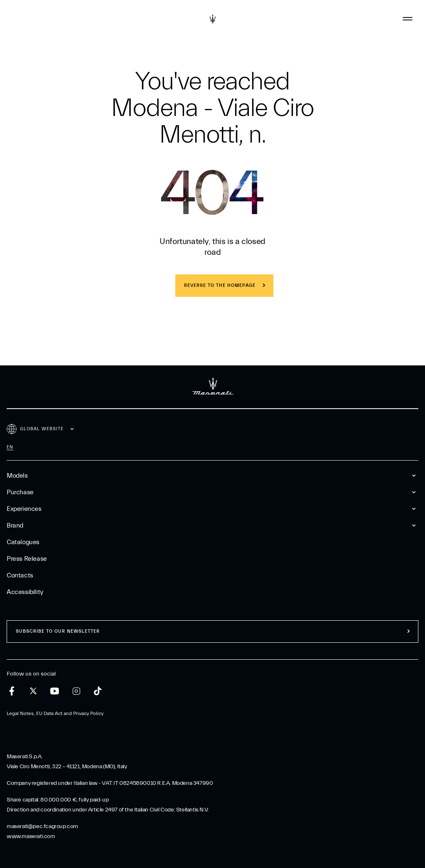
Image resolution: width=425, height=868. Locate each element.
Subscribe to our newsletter (58, 631)
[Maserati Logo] (213, 19)
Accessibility (25, 592)
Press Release (27, 559)
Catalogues (23, 542)
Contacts (20, 575)
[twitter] (33, 691)
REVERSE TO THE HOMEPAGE (220, 285)
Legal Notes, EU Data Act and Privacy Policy (55, 713)
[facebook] (12, 691)
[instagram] (76, 691)
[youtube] (55, 691)
